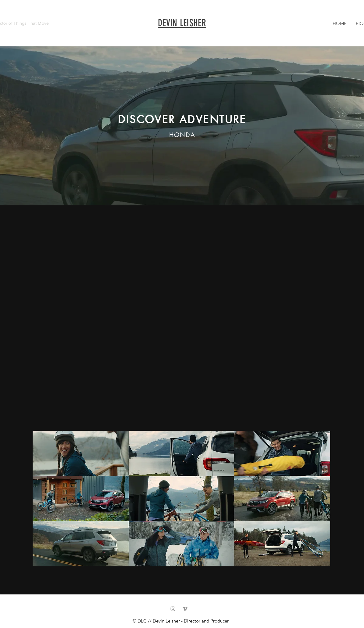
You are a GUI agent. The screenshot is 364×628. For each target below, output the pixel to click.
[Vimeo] (185, 609)
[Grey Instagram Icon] (173, 609)
